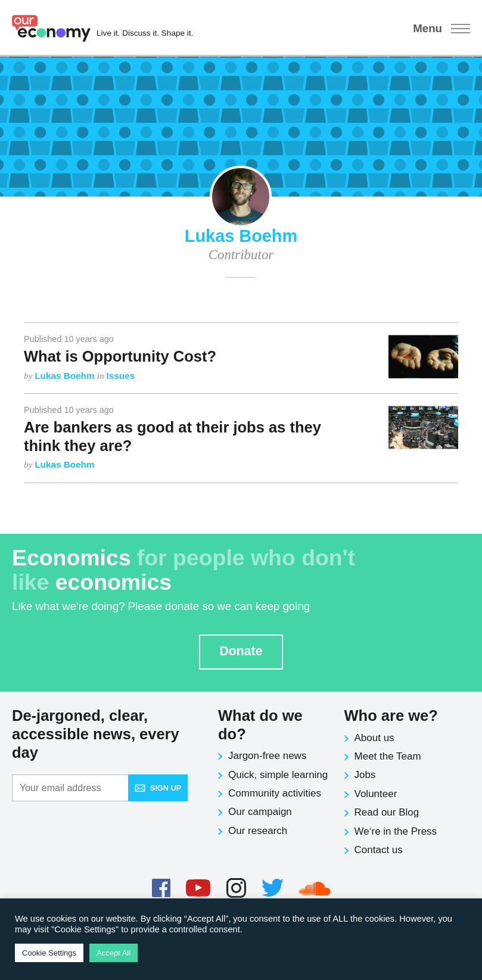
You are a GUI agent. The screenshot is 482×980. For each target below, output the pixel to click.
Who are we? (391, 715)
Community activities (275, 793)
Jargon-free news (267, 756)
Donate (241, 651)
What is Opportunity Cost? (120, 356)
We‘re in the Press (396, 831)
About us (374, 738)
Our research (258, 831)
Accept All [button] (113, 953)
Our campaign (260, 812)
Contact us (379, 850)
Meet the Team (388, 756)
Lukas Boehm (66, 376)
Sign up (158, 788)
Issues (121, 376)
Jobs (365, 775)
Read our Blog (387, 812)
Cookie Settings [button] (49, 953)
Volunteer (376, 794)
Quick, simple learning (278, 775)
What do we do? (260, 725)
